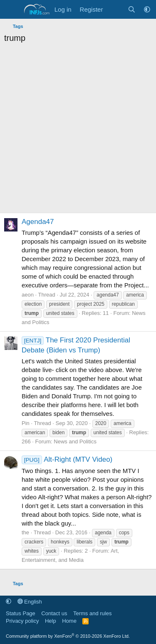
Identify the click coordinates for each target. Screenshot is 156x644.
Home (69, 621)
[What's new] (115, 9)
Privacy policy (22, 621)
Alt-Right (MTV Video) (67, 459)
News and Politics (75, 441)
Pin (26, 423)
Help (51, 621)
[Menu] (11, 10)
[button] (147, 9)
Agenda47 (38, 222)
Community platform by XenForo (68, 636)
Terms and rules (92, 613)
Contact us (54, 613)
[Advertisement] (78, 130)
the (25, 532)
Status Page (21, 613)
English (30, 602)
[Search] (132, 9)
